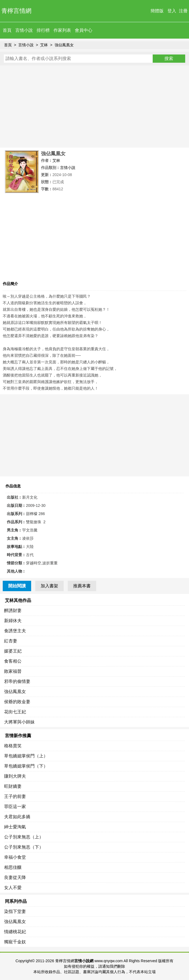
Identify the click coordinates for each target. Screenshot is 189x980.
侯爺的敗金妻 (17, 702)
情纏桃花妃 (15, 932)
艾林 (44, 45)
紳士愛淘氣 (15, 827)
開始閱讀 (17, 586)
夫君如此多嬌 (17, 817)
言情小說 (24, 30)
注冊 (183, 11)
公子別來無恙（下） (24, 847)
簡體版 (157, 11)
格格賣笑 (13, 746)
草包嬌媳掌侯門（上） (26, 756)
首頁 (7, 30)
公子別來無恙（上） (24, 837)
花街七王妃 (15, 712)
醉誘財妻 (13, 610)
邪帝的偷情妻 (17, 681)
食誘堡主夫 (15, 631)
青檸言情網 (16, 11)
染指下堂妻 (15, 911)
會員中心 (84, 30)
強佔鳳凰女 (64, 45)
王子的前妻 (15, 796)
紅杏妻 (11, 641)
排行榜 (43, 30)
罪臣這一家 (15, 807)
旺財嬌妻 (13, 786)
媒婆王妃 (13, 651)
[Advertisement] (94, 107)
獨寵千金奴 (15, 942)
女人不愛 (13, 888)
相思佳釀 (13, 867)
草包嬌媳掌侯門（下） (26, 766)
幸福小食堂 (15, 857)
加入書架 (49, 586)
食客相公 (13, 661)
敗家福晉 (13, 671)
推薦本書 (82, 586)
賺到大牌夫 (15, 776)
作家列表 (62, 30)
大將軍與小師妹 (19, 722)
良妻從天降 (15, 877)
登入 (172, 11)
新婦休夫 (13, 621)
